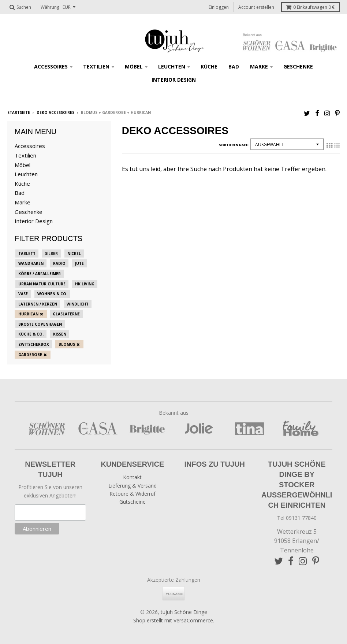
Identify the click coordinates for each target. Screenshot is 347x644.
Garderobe (30, 355)
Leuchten (172, 66)
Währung (50, 7)
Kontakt (132, 477)
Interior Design (174, 80)
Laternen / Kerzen (38, 304)
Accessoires (51, 66)
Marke (259, 66)
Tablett (27, 253)
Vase (23, 294)
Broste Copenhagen (40, 324)
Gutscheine (133, 502)
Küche (209, 66)
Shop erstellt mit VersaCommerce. (174, 620)
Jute (79, 263)
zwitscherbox (34, 344)
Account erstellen (256, 7)
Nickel (74, 253)
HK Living (85, 284)
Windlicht (78, 304)
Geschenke (298, 66)
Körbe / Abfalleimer (40, 274)
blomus (67, 344)
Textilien (96, 66)
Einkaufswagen (310, 7)
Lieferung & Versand (133, 486)
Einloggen (219, 7)
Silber (51, 253)
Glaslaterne (66, 314)
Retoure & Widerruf (133, 494)
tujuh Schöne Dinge (184, 612)
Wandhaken (31, 263)
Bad (234, 66)
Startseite (19, 112)
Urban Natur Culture (42, 284)
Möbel (134, 66)
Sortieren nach (234, 145)
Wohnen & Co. (52, 294)
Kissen (60, 334)
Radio (59, 263)
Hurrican (28, 314)
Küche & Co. (31, 334)
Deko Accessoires (55, 112)
